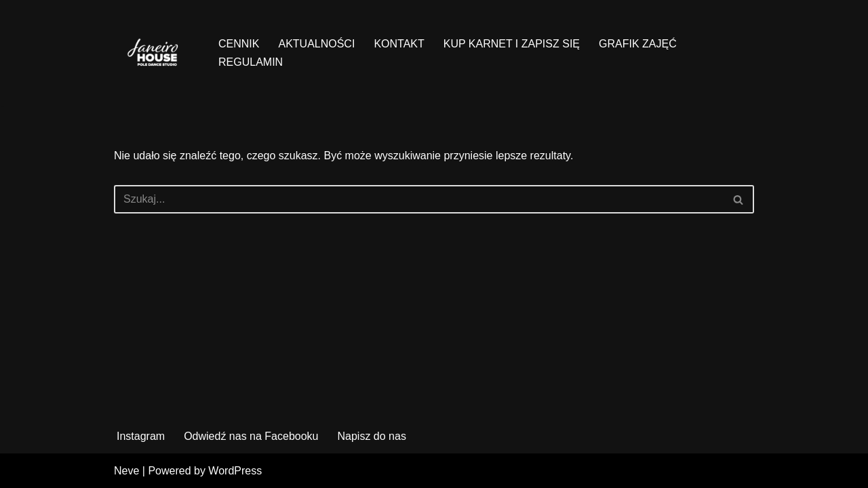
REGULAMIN (251, 62)
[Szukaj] (419, 199)
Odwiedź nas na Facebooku (251, 436)
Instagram (141, 436)
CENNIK (239, 44)
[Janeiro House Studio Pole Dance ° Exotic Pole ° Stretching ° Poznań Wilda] (155, 53)
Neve (126, 471)
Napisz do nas (371, 436)
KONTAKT (399, 44)
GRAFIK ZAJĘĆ (638, 44)
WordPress (235, 471)
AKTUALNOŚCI (316, 44)
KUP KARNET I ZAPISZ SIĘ (512, 44)
